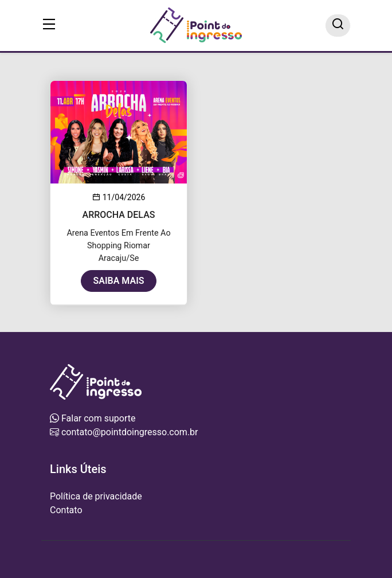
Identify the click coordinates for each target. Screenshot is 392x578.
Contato (66, 510)
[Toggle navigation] (49, 26)
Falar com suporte (97, 418)
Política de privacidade (96, 496)
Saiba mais (118, 281)
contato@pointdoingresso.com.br (129, 432)
